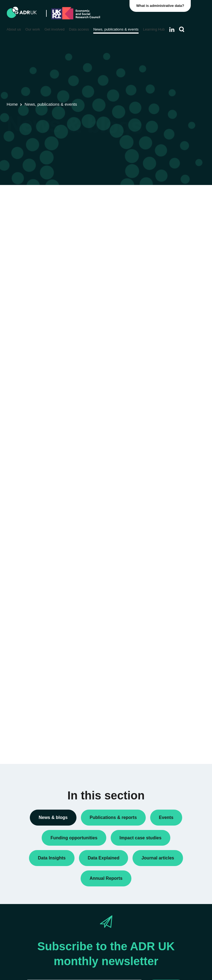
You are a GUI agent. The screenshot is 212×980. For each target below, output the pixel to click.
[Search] (182, 29)
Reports (164, 347)
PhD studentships (172, 314)
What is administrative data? (161, 6)
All (159, 207)
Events (163, 290)
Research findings (172, 356)
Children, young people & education (170, 574)
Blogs (162, 240)
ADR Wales (167, 469)
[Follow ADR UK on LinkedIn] (172, 29)
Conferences (168, 249)
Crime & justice (170, 604)
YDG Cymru (167, 493)
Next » (132, 218)
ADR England (169, 445)
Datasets (165, 281)
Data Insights (168, 257)
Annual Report (169, 231)
